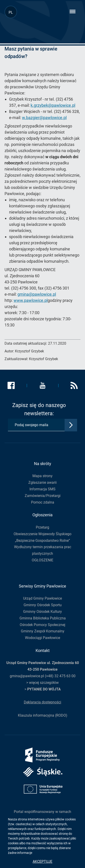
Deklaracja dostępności (42, 702)
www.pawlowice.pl (31, 300)
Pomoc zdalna (43, 502)
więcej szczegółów (44, 683)
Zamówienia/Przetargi (43, 496)
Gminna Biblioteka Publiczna (43, 618)
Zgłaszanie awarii (42, 482)
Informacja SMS (42, 489)
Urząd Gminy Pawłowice (42, 598)
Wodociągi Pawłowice (42, 638)
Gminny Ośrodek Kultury (42, 612)
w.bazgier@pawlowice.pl (44, 118)
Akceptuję (42, 862)
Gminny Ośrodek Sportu (43, 605)
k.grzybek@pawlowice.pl (53, 105)
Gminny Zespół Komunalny (43, 631)
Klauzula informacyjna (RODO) (43, 715)
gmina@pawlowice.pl (37, 294)
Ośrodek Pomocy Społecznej (42, 625)
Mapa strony (42, 476)
